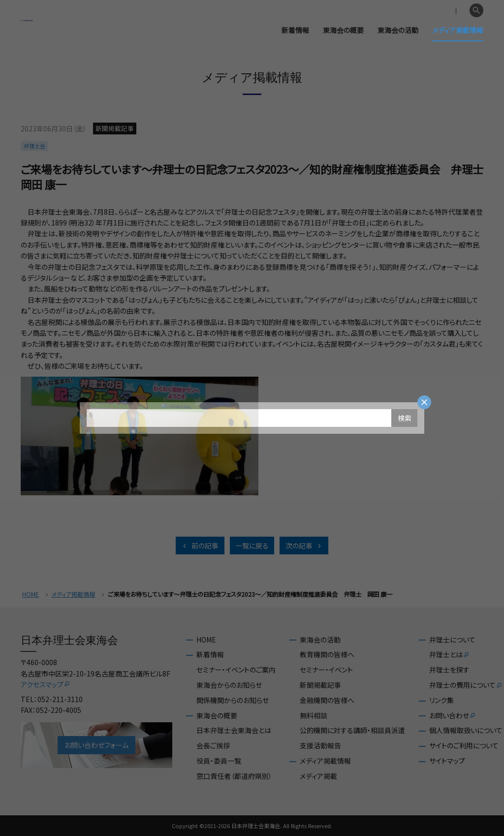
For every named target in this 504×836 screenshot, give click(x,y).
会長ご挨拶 (213, 746)
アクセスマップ (46, 684)
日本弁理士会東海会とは (234, 730)
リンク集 (441, 700)
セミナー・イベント (326, 670)
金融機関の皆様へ (327, 700)
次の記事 (304, 546)
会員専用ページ (411, 11)
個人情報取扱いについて (466, 730)
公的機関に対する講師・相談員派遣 (352, 730)
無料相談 (314, 716)
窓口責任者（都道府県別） (234, 776)
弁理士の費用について (466, 685)
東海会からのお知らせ (229, 685)
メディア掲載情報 (458, 30)
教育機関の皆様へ (327, 655)
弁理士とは (449, 655)
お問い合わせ (453, 716)
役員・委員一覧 (219, 761)
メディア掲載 (318, 776)
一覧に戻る (252, 546)
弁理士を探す (449, 670)
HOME (31, 595)
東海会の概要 (343, 30)
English (453, 11)
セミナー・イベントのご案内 (236, 670)
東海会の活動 (398, 30)
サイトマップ (447, 761)
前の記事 (200, 546)
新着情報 (295, 30)
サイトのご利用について (464, 746)
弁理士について (452, 640)
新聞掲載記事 (320, 685)
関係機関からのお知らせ (233, 700)
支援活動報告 (320, 746)
